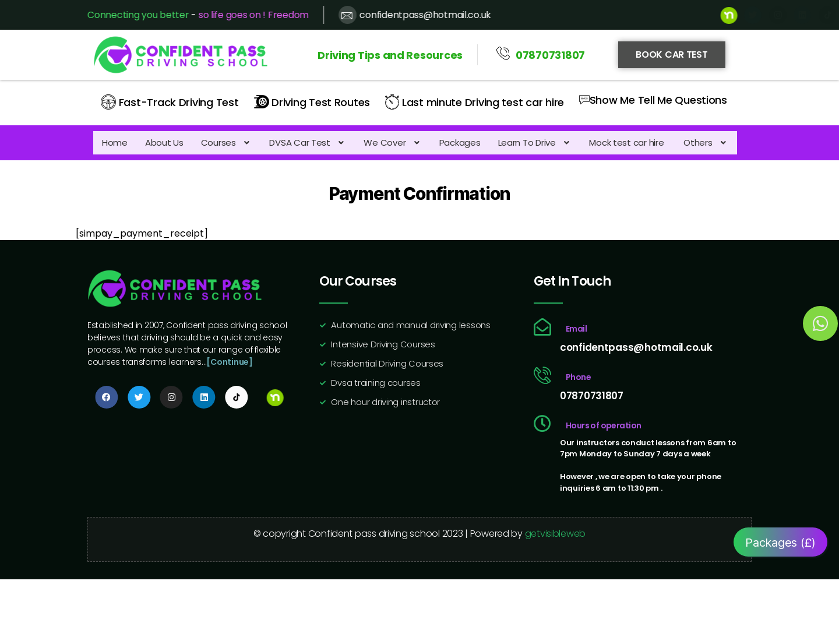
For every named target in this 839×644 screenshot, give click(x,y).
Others (706, 142)
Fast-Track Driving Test (170, 101)
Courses (227, 142)
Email (576, 330)
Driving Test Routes (312, 101)
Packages (460, 142)
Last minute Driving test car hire (475, 101)
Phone (578, 378)
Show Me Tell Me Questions (653, 99)
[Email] (542, 328)
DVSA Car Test (308, 142)
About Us (164, 142)
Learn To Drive (535, 142)
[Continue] (229, 363)
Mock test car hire (628, 142)
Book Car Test (672, 54)
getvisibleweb (556, 535)
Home (115, 142)
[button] (227, 142)
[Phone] (542, 376)
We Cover (392, 142)
